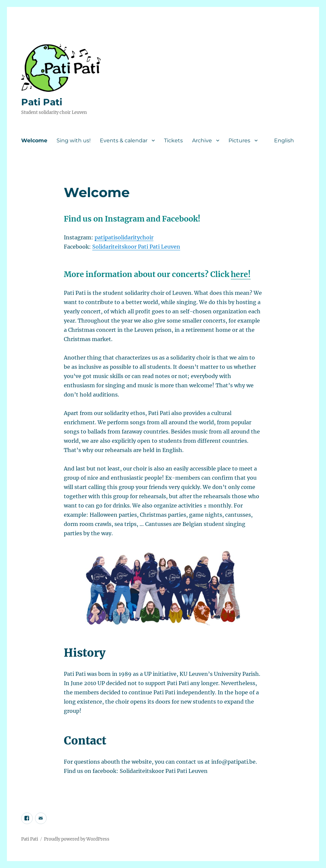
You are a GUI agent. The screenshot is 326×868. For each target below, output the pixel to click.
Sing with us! (74, 140)
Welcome (34, 140)
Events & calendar (124, 140)
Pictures (239, 140)
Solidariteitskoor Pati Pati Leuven (136, 247)
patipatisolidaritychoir (124, 237)
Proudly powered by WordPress (77, 839)
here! (241, 274)
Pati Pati (42, 102)
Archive (202, 140)
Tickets (173, 140)
